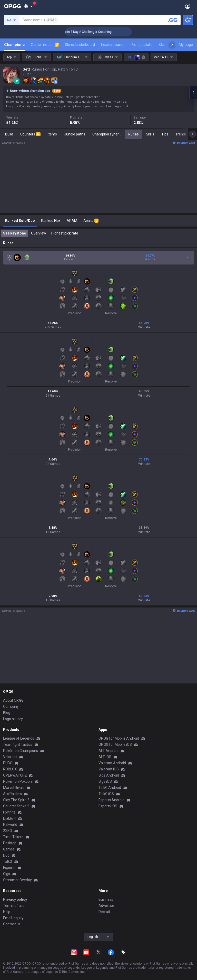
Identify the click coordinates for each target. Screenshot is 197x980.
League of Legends (19, 738)
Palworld (10, 825)
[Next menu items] (172, 45)
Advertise (106, 906)
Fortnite (9, 812)
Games (9, 849)
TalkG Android (110, 788)
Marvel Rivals (14, 788)
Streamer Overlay (17, 880)
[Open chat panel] (193, 92)
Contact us (12, 924)
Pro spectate (141, 45)
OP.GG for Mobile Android (119, 738)
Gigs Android (109, 775)
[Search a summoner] (173, 20)
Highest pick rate (65, 233)
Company (11, 707)
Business (106, 899)
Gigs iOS (105, 781)
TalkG (8, 861)
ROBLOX (10, 769)
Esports (9, 868)
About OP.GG (13, 700)
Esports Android (111, 800)
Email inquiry (13, 918)
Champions (14, 45)
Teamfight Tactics (18, 744)
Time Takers (13, 837)
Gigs (7, 874)
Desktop (10, 843)
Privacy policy (15, 899)
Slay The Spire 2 (16, 800)
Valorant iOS (109, 769)
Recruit (104, 912)
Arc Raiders (12, 794)
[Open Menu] (188, 6)
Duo (6, 855)
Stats (163, 45)
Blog (7, 713)
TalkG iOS (106, 794)
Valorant (10, 757)
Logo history (13, 719)
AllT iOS (105, 757)
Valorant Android (112, 763)
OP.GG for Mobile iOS (115, 744)
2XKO (8, 831)
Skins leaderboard (80, 45)
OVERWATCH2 (15, 775)
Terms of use (14, 906)
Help (7, 912)
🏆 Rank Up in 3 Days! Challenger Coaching (93, 32)
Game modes (45, 45)
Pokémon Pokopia (18, 781)
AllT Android (109, 751)
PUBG (8, 763)
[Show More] (28, 6)
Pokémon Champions (21, 751)
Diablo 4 (9, 818)
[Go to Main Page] (13, 6)
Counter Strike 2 (16, 806)
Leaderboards (113, 45)
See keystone (14, 233)
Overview (39, 233)
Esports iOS (108, 806)
